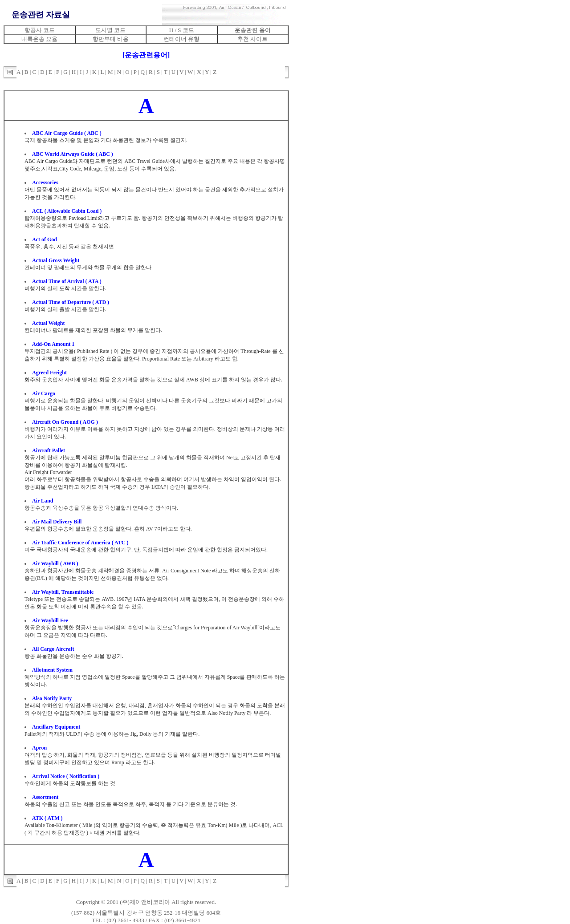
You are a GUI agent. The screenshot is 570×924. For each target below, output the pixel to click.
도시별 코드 (110, 30)
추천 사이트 (252, 39)
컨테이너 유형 (181, 39)
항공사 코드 (40, 30)
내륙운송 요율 (39, 39)
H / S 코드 (182, 30)
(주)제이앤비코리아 (145, 902)
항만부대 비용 (111, 39)
